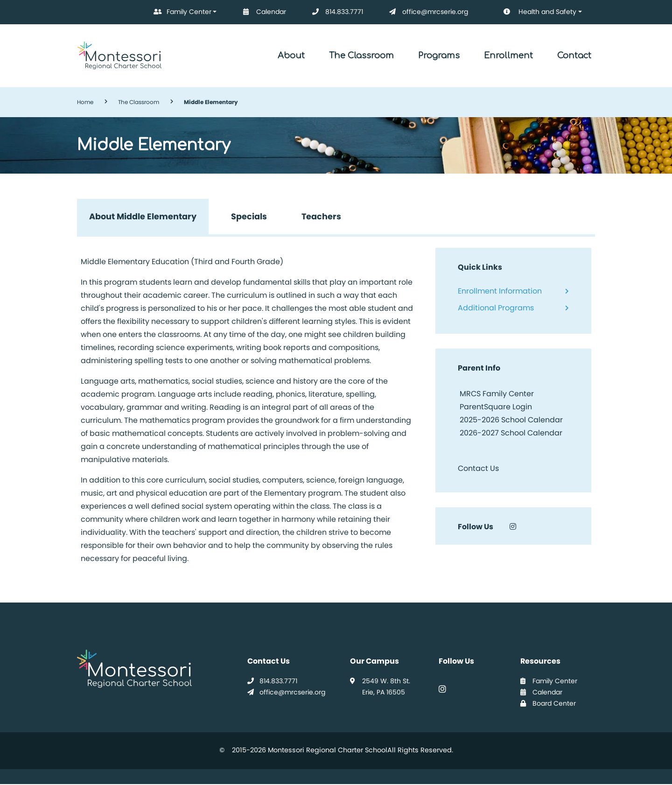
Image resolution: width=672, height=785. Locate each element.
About (291, 56)
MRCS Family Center (496, 394)
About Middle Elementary (143, 217)
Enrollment (508, 56)
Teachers (323, 217)
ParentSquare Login (495, 407)
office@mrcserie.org (427, 12)
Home (85, 102)
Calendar (263, 12)
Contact (574, 56)
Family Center (181, 12)
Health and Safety (533, 12)
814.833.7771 (336, 12)
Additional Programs (496, 308)
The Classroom (361, 56)
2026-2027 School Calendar (511, 433)
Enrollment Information (500, 291)
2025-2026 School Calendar (511, 420)
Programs (439, 56)
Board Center (548, 704)
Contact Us (478, 469)
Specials (250, 217)
